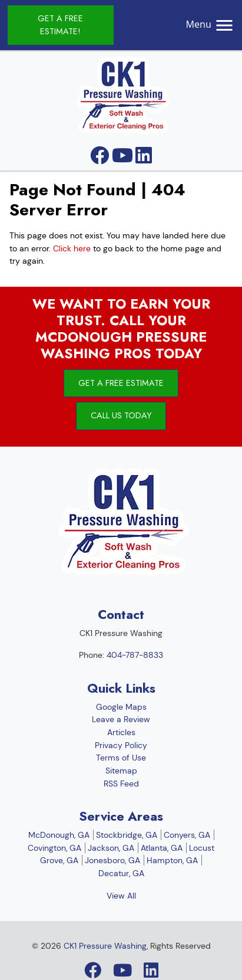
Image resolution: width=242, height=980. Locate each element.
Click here (72, 248)
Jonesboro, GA (112, 860)
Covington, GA (54, 848)
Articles (121, 732)
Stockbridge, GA (127, 835)
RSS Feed (121, 784)
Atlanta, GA (162, 848)
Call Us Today (121, 415)
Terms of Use (121, 758)
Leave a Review (121, 719)
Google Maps (121, 707)
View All (121, 896)
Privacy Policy (121, 745)
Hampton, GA (172, 860)
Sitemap (121, 771)
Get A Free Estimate (121, 383)
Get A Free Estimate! (60, 25)
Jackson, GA (111, 848)
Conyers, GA (187, 835)
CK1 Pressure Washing (105, 946)
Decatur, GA (121, 873)
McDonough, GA (59, 835)
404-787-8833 (135, 655)
